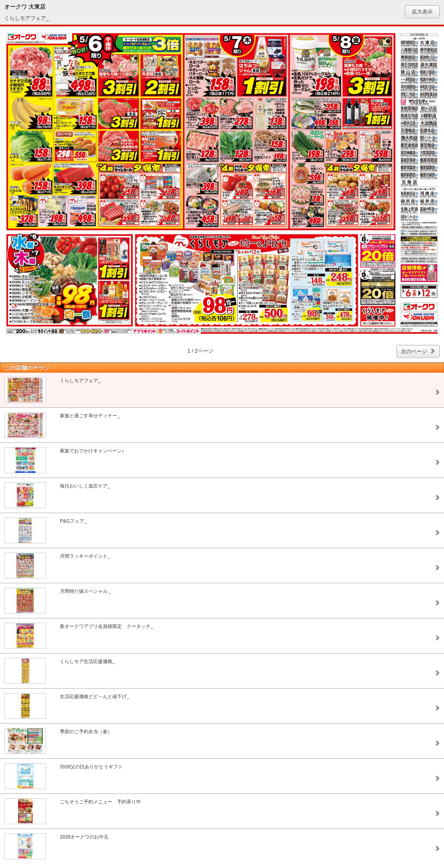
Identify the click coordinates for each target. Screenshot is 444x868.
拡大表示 (422, 12)
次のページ (414, 351)
